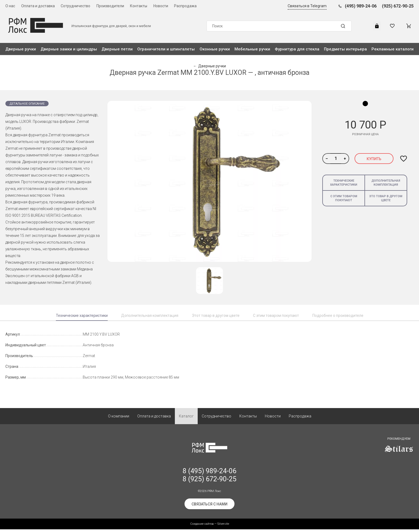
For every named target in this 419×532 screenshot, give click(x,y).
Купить (374, 159)
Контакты (139, 6)
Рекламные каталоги (393, 49)
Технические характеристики (344, 183)
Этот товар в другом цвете (216, 315)
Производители (110, 6)
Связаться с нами (209, 507)
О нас (10, 6)
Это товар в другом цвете (386, 198)
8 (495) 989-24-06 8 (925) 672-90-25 (209, 478)
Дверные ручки (21, 49)
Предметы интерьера (345, 49)
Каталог (186, 419)
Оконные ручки (215, 49)
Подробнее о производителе (338, 315)
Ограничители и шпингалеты (166, 49)
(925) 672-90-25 (398, 6)
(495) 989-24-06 (361, 6)
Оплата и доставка (38, 6)
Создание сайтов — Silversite (210, 527)
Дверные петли (117, 49)
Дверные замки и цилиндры (69, 49)
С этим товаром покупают (344, 198)
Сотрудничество (75, 6)
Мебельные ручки (252, 49)
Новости (161, 6)
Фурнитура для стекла (297, 49)
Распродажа (185, 6)
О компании (119, 419)
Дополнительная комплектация (386, 183)
